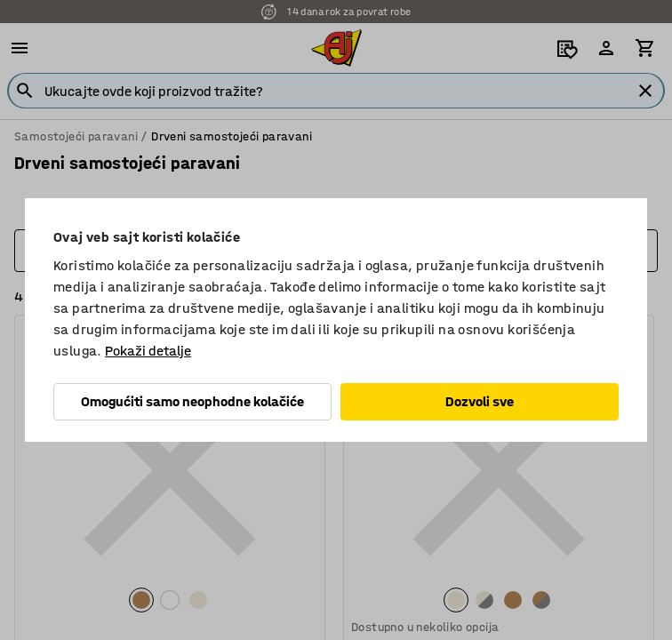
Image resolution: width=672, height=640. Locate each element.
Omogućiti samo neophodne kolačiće (192, 401)
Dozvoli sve (480, 401)
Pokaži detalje (148, 351)
